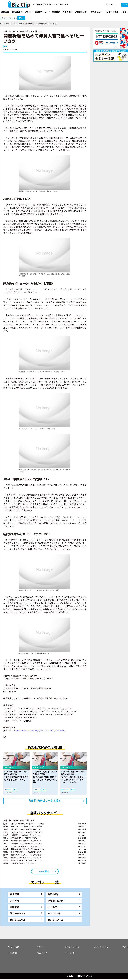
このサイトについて (72, 947)
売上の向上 (54, 907)
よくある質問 (13, 953)
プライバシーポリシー (102, 947)
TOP (2, 24)
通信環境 (15, 894)
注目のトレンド (18, 913)
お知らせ (40, 947)
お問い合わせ (42, 953)
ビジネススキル (11, 24)
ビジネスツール (56, 920)
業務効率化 (54, 894)
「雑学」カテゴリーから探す (45, 800)
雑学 (20, 24)
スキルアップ (9, 789)
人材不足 (15, 901)
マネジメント (54, 913)
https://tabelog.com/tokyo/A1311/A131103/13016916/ (39, 730)
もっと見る (44, 871)
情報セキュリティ (56, 901)
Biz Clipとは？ (112, 5)
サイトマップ (70, 953)
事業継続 (15, 907)
